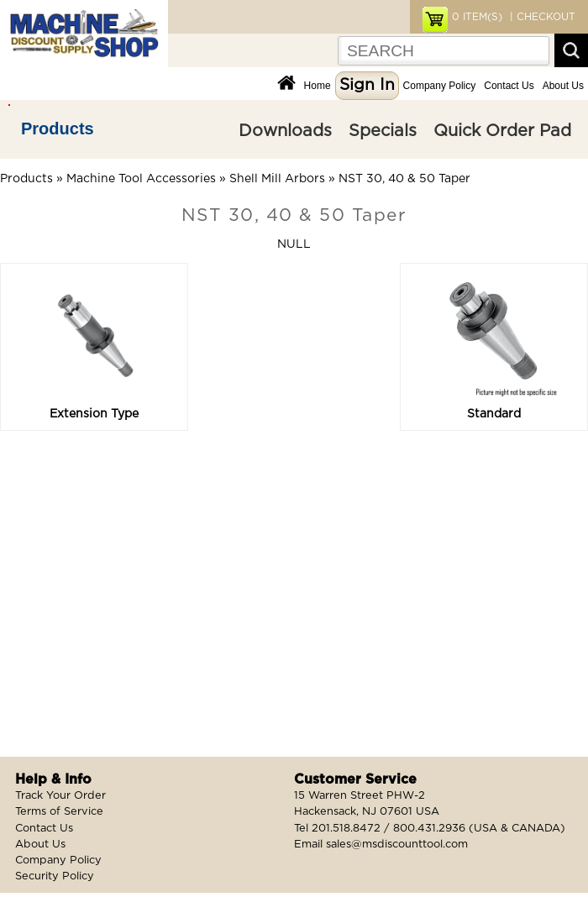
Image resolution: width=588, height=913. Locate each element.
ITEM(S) (477, 17)
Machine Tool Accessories (141, 179)
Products (58, 129)
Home (318, 86)
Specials (383, 131)
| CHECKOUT (541, 17)
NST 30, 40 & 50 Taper (404, 179)
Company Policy (440, 86)
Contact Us (509, 86)
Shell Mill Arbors (277, 179)
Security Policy (55, 876)
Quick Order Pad (502, 131)
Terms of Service (59, 812)
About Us (563, 86)
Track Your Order (60, 796)
